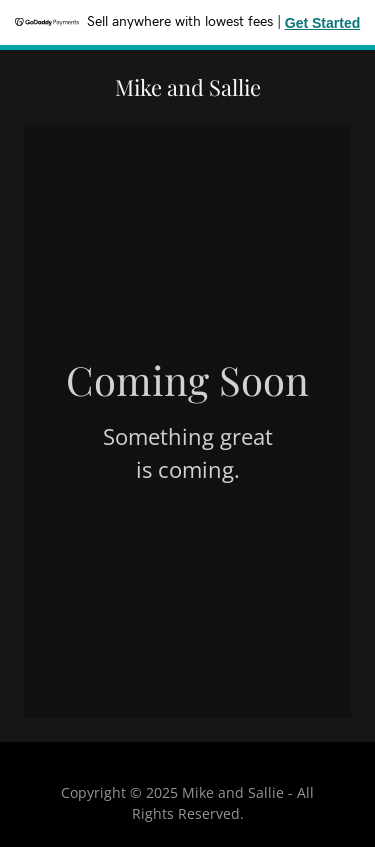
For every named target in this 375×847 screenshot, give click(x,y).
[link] (188, 90)
